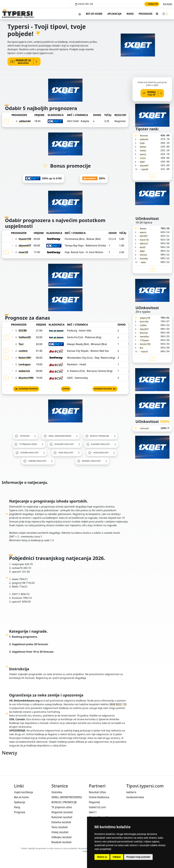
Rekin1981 (25, 358)
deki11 (93, 812)
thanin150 (25, 239)
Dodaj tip (152, 4)
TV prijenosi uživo (62, 807)
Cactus (143, 158)
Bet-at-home (94, 14)
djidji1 (143, 162)
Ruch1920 (144, 322)
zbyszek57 (25, 245)
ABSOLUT (144, 244)
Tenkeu (143, 151)
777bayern (145, 340)
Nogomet (94, 802)
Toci (21, 344)
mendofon (144, 337)
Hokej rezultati (60, 832)
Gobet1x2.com (97, 807)
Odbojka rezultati (62, 837)
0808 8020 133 (118, 704)
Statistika (57, 792)
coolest (23, 351)
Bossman (144, 136)
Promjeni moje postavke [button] (138, 857)
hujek (142, 143)
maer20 (23, 252)
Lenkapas (24, 364)
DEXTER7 (144, 236)
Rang (130, 14)
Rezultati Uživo (97, 792)
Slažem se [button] (102, 857)
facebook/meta (135, 797)
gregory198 (145, 318)
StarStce (143, 255)
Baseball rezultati (62, 842)
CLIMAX (143, 325)
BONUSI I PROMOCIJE (64, 802)
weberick (24, 371)
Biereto (143, 229)
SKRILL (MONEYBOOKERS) (67, 797)
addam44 (25, 121)
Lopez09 (145, 169)
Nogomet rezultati (62, 812)
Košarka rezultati (61, 822)
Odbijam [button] (117, 857)
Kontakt (168, 4)
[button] (26, 389)
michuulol (144, 428)
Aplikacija (114, 14)
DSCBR (23, 331)
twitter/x (131, 792)
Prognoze (146, 14)
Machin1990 (26, 378)
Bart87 (143, 247)
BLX (141, 348)
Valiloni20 (25, 337)
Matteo (143, 147)
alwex (143, 262)
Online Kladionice (99, 797)
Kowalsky (144, 259)
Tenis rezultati (60, 827)
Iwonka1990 (145, 344)
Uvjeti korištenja (23, 792)
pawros (143, 154)
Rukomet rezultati (62, 817)
